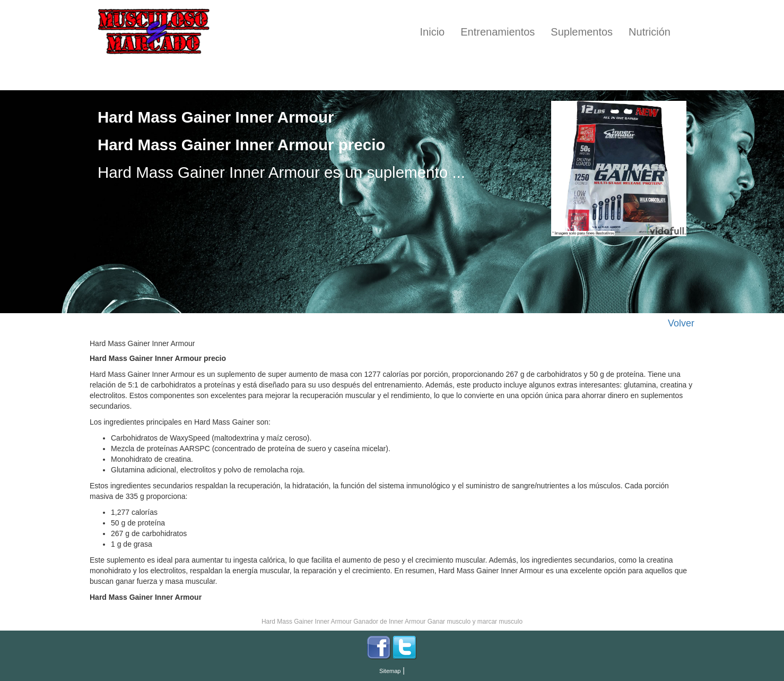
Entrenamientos (498, 32)
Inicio (433, 32)
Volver (681, 323)
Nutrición (650, 32)
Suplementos (582, 32)
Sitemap (390, 671)
